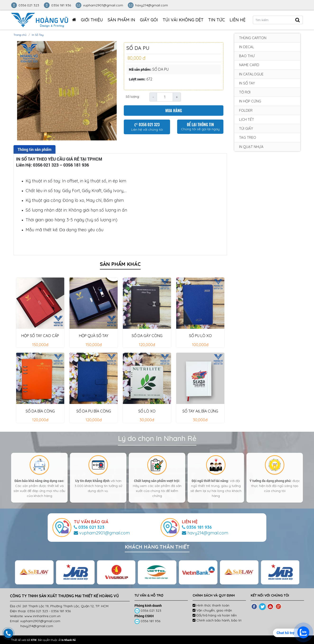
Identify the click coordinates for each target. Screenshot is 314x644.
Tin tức (217, 20)
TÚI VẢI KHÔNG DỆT (183, 20)
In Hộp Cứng (250, 101)
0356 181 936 (148, 621)
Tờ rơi (245, 92)
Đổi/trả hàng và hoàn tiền (215, 615)
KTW (34, 640)
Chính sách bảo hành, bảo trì (217, 620)
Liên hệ (238, 20)
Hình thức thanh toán (211, 605)
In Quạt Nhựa (251, 147)
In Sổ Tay (38, 35)
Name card (249, 65)
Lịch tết (247, 119)
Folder (246, 110)
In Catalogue (251, 74)
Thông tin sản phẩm (35, 149)
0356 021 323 (148, 611)
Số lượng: (133, 97)
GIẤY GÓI (149, 20)
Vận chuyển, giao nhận (212, 610)
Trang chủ (20, 35)
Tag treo (248, 137)
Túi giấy (246, 128)
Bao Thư (247, 56)
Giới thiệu (92, 20)
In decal (247, 47)
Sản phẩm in (121, 20)
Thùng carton (253, 38)
